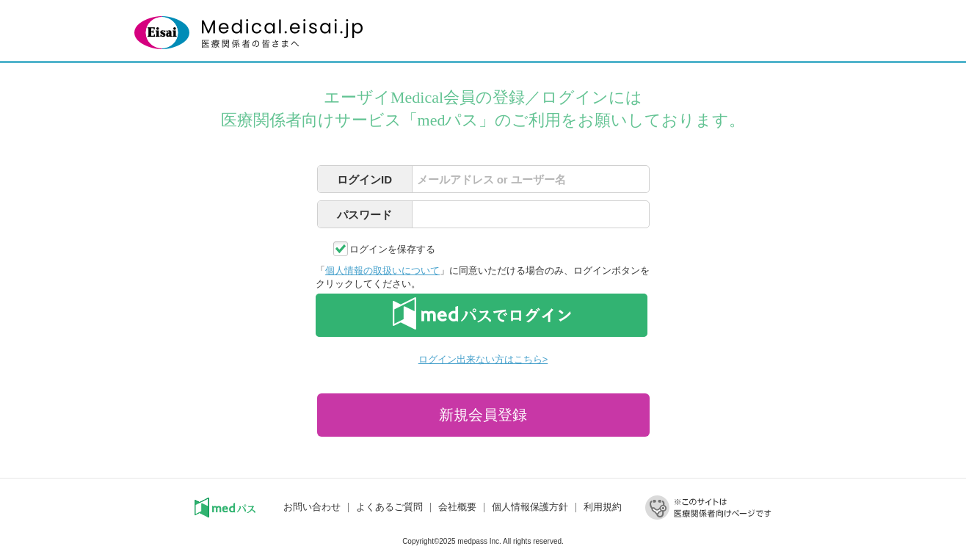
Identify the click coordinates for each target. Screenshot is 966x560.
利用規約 (603, 507)
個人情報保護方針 (530, 507)
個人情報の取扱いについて (382, 270)
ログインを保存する (392, 249)
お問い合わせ (312, 507)
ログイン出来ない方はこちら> (483, 359)
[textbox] (531, 179)
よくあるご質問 (389, 507)
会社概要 (457, 507)
